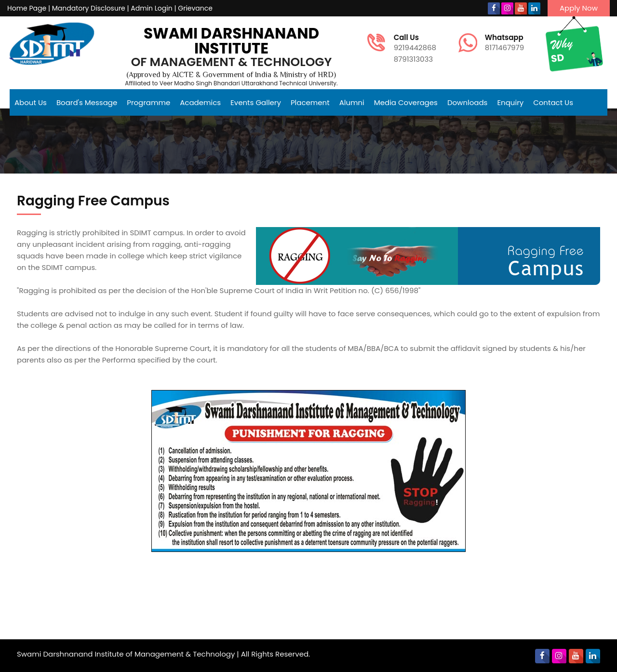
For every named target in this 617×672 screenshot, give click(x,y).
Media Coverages (406, 102)
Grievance (195, 8)
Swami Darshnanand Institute (231, 41)
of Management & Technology (232, 62)
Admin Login (151, 8)
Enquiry (510, 102)
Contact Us (553, 102)
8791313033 (413, 59)
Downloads (468, 102)
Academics (200, 102)
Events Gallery (256, 102)
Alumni (352, 102)
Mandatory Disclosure (89, 8)
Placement (310, 102)
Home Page (27, 8)
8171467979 (505, 43)
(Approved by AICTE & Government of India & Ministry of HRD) (231, 75)
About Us (31, 102)
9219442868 (416, 43)
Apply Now (579, 8)
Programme (148, 102)
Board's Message (87, 102)
